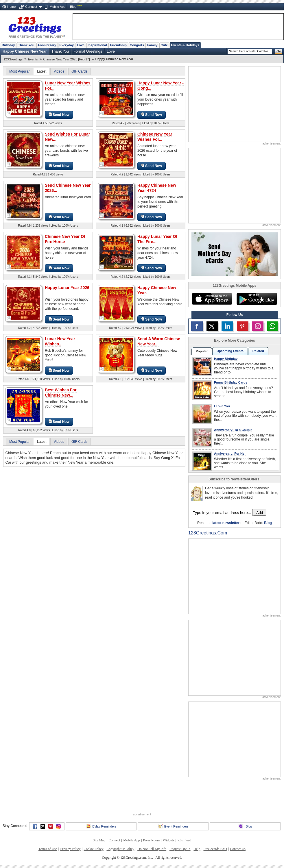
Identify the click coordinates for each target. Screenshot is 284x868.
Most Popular (20, 71)
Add (260, 513)
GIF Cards (79, 71)
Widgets (169, 840)
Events (33, 59)
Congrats (137, 45)
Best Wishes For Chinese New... (61, 393)
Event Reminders (173, 826)
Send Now (59, 115)
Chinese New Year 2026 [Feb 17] (66, 59)
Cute (164, 45)
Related (258, 351)
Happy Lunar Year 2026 (67, 288)
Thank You (26, 45)
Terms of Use (48, 849)
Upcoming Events (230, 351)
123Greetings (13, 59)
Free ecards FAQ (215, 849)
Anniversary (47, 45)
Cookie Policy (93, 849)
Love (81, 45)
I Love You (222, 406)
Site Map (99, 840)
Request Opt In (180, 849)
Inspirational (97, 45)
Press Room (152, 840)
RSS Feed (184, 840)
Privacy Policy (70, 849)
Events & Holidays (185, 45)
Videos (59, 71)
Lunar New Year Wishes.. (60, 341)
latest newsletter (226, 523)
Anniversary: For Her (230, 454)
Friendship (118, 45)
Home (11, 7)
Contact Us (238, 849)
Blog (73, 7)
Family (152, 45)
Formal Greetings (88, 51)
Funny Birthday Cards (231, 382)
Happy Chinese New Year (25, 51)
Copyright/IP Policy (120, 849)
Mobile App (58, 7)
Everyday (67, 45)
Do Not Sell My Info (152, 849)
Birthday (8, 45)
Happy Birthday (226, 359)
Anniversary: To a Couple (233, 430)
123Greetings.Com (208, 533)
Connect (31, 7)
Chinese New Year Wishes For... (155, 137)
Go (279, 51)
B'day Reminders (101, 826)
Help (197, 849)
